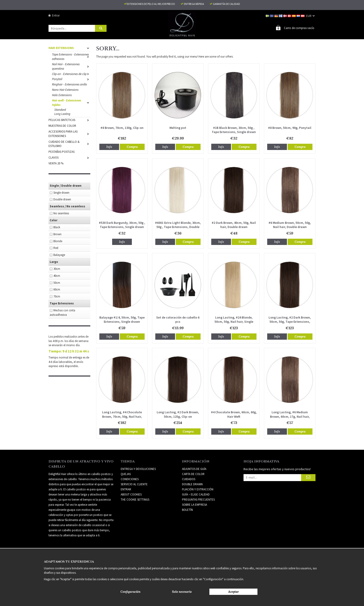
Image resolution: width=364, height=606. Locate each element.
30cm (57, 269)
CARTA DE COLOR (193, 474)
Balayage (59, 255)
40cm (57, 275)
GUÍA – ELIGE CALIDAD (196, 494)
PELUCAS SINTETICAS (69, 120)
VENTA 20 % (56, 163)
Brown (57, 234)
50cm (57, 282)
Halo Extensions (62, 95)
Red (56, 248)
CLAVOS (69, 157)
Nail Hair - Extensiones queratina (71, 66)
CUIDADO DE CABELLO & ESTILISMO (69, 144)
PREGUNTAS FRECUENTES (198, 499)
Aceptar (234, 592)
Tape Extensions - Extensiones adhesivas (71, 56)
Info (109, 147)
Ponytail (71, 79)
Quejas (126, 474)
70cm (57, 296)
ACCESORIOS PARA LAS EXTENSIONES (69, 134)
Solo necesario (182, 592)
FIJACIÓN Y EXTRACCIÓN (198, 489)
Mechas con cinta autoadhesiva (62, 312)
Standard (60, 109)
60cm (57, 289)
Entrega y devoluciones (138, 469)
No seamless (61, 213)
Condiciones (130, 479)
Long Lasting (62, 114)
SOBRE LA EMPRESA (195, 504)
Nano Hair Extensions (65, 90)
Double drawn (62, 199)
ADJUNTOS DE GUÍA (194, 469)
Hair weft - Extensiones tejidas (71, 102)
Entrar (54, 15)
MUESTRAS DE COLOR (62, 125)
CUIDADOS (189, 479)
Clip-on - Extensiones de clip (71, 74)
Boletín (187, 510)
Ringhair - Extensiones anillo (70, 84)
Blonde (58, 241)
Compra (132, 147)
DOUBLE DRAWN (192, 484)
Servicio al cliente (134, 484)
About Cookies (131, 494)
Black (57, 227)
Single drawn (61, 192)
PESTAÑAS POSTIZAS (62, 151)
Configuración (130, 592)
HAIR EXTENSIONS (69, 48)
